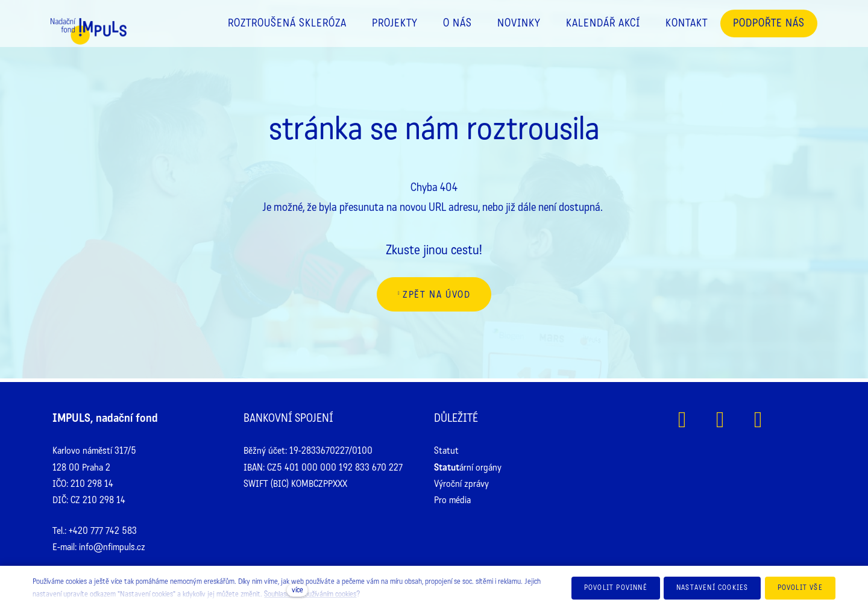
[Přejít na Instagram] (720, 420)
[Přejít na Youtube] (758, 420)
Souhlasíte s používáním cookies (310, 594)
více (297, 590)
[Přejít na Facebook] (682, 420)
